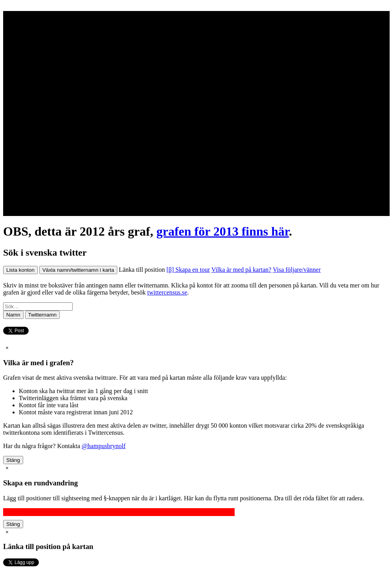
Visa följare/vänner (297, 270)
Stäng (13, 460)
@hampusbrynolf (104, 446)
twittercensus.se (167, 292)
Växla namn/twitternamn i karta (78, 270)
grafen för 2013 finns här (222, 231)
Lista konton (20, 270)
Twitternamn (43, 315)
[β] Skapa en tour (188, 270)
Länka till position (142, 270)
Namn (13, 315)
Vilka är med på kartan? (242, 270)
